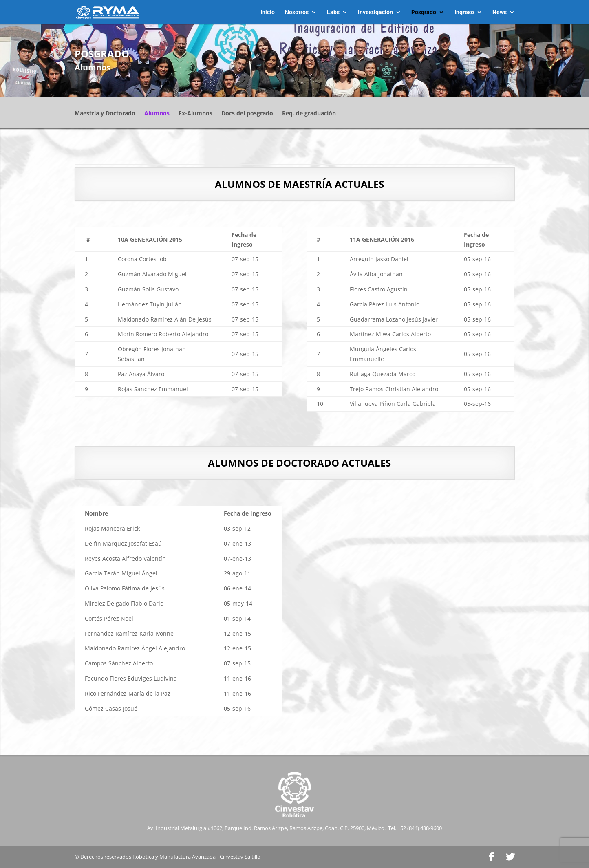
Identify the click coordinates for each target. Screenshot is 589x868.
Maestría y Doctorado (105, 114)
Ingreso (464, 12)
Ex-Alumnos (195, 114)
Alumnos (157, 114)
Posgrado (424, 12)
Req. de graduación (309, 114)
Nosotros (297, 12)
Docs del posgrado (247, 114)
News (500, 12)
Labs (333, 12)
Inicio (268, 12)
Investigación (375, 12)
